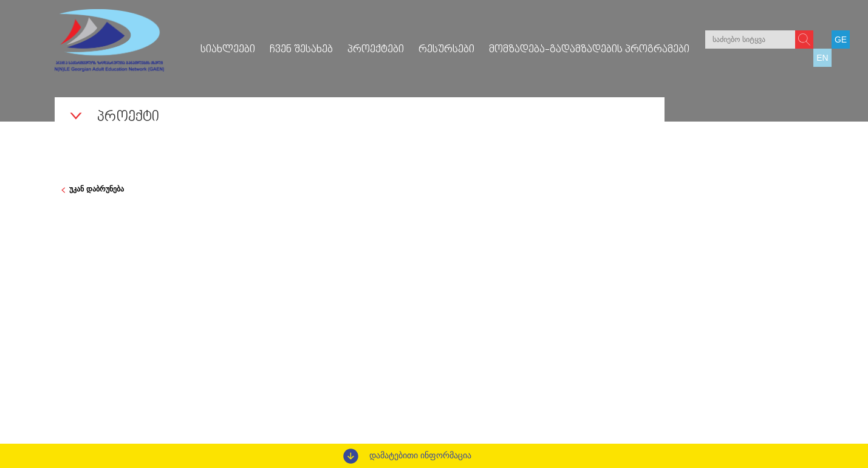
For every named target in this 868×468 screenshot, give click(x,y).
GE (841, 40)
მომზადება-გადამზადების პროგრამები (589, 50)
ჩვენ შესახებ (301, 50)
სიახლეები (228, 50)
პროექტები (376, 50)
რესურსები (446, 50)
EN (822, 58)
